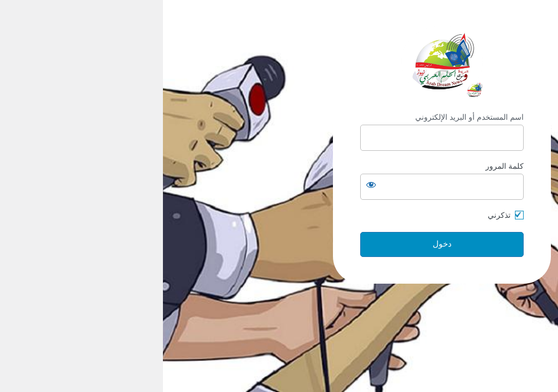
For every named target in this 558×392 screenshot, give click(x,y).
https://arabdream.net (279, 62)
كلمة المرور (342, 166)
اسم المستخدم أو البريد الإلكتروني (307, 117)
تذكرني (336, 215)
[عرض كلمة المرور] (208, 185)
